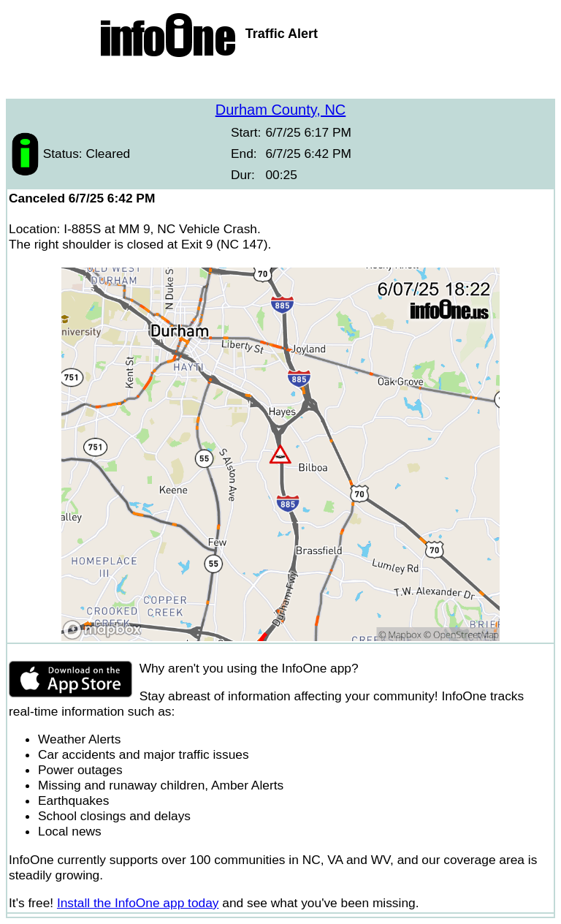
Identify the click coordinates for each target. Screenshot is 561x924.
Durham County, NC (281, 110)
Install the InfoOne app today (138, 903)
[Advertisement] (280, 80)
